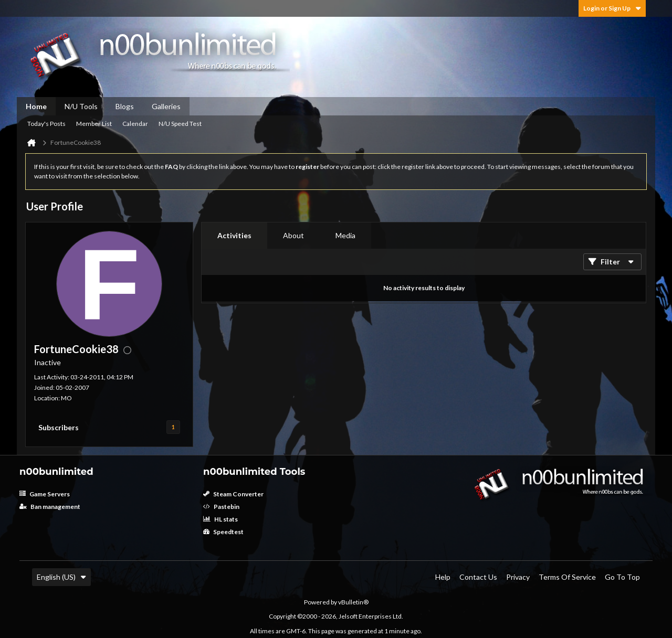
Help (443, 577)
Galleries (166, 106)
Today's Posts (46, 124)
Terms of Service (567, 577)
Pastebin (221, 507)
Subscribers (59, 427)
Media (345, 235)
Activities (234, 235)
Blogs (125, 106)
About (293, 235)
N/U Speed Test (180, 124)
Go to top (622, 577)
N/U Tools (81, 106)
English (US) (61, 577)
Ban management (50, 507)
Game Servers (45, 494)
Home (36, 106)
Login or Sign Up (612, 8)
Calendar (135, 124)
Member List (94, 124)
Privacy (518, 577)
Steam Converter (233, 494)
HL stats (220, 519)
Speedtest (223, 532)
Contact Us (478, 577)
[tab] (234, 236)
